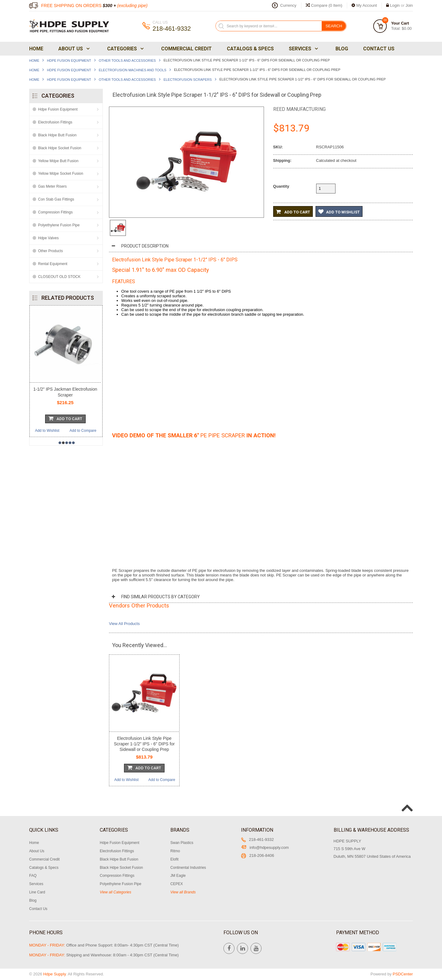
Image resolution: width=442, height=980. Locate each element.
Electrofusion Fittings (55, 122)
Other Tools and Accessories (127, 61)
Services (303, 49)
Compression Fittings (55, 212)
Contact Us (379, 49)
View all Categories (116, 892)
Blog (342, 49)
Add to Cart (293, 212)
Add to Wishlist (47, 431)
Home (36, 49)
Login (395, 5)
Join (409, 5)
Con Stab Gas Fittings (56, 199)
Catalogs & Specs (250, 49)
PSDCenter (403, 974)
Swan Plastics (182, 843)
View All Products (124, 624)
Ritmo (175, 851)
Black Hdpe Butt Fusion (57, 135)
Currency (288, 5)
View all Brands (183, 892)
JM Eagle (178, 876)
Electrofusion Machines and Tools (133, 70)
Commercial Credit (186, 49)
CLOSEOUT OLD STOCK (59, 277)
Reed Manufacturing (299, 109)
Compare (324, 5)
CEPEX (177, 884)
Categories (125, 49)
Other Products (50, 251)
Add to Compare (83, 431)
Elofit (174, 859)
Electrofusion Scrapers (188, 80)
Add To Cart (65, 418)
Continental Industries (188, 868)
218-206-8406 (258, 855)
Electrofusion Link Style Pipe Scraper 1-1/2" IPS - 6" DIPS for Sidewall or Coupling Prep (144, 744)
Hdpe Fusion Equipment (69, 61)
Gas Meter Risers (52, 186)
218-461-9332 (257, 839)
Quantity (281, 186)
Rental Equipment (53, 264)
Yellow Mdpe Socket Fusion (61, 174)
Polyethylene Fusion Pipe (59, 225)
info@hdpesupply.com (265, 847)
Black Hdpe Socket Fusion (60, 148)
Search (334, 26)
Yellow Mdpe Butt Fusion (58, 161)
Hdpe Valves (48, 238)
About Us (73, 49)
